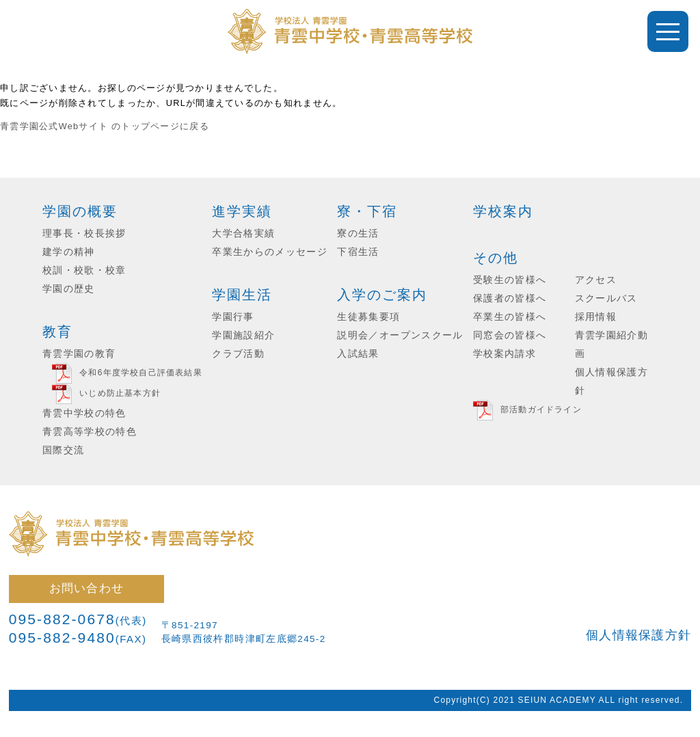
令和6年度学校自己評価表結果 (140, 373)
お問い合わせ (87, 588)
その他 (496, 258)
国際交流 (63, 450)
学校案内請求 (504, 354)
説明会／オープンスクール (400, 335)
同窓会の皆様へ (510, 335)
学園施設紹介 (243, 335)
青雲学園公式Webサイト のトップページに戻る (105, 126)
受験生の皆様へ (510, 280)
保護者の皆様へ (510, 298)
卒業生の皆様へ (510, 317)
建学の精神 (69, 252)
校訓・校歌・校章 (84, 270)
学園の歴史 (69, 289)
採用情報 (596, 317)
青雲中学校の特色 (84, 413)
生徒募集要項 (368, 317)
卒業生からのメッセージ (270, 252)
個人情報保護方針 (638, 635)
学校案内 (503, 211)
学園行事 (233, 317)
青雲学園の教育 (79, 354)
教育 (57, 332)
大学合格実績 (243, 233)
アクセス (596, 280)
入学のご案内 (382, 295)
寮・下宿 (367, 211)
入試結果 (358, 354)
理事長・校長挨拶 (84, 233)
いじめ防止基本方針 (120, 393)
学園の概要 (80, 211)
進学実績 (242, 211)
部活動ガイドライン (541, 410)
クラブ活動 (238, 354)
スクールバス (606, 298)
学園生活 (242, 295)
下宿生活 (358, 252)
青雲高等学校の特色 (90, 432)
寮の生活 (358, 233)
